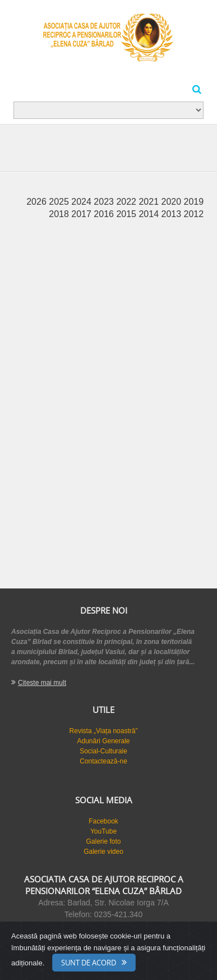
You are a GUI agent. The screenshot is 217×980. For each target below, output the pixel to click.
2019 (194, 202)
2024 (82, 202)
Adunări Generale (103, 741)
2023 (105, 202)
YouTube (103, 831)
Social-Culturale (103, 751)
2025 (60, 202)
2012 (194, 214)
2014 (150, 214)
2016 (105, 214)
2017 (82, 214)
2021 (150, 202)
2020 (173, 202)
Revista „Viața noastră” (104, 731)
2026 (38, 202)
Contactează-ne (103, 761)
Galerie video (103, 852)
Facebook (103, 821)
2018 (60, 214)
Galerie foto (103, 841)
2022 (127, 202)
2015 (127, 214)
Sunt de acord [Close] (89, 963)
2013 (173, 214)
